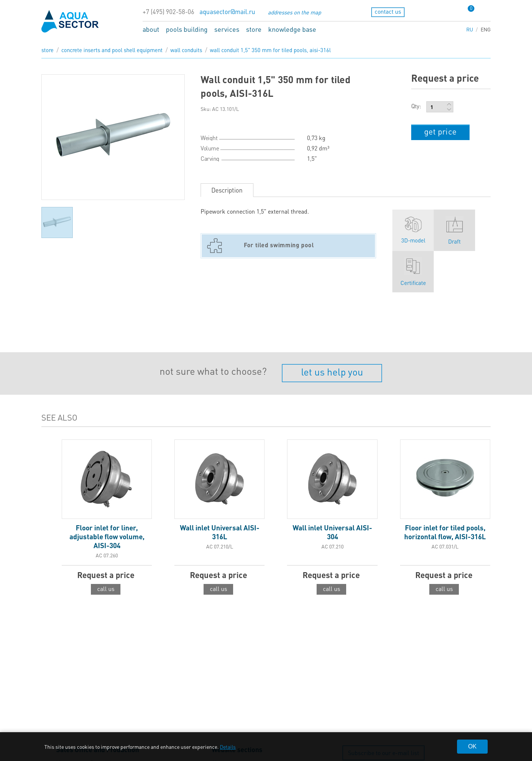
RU (470, 29)
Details (228, 747)
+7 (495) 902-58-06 (168, 12)
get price (440, 131)
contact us (388, 11)
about (151, 29)
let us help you (332, 372)
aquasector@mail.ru (227, 12)
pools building (187, 29)
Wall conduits (186, 50)
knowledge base (292, 29)
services (227, 29)
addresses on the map (294, 12)
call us (106, 589)
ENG (486, 29)
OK (472, 746)
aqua (70, 21)
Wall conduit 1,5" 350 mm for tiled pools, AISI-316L (270, 50)
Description (227, 190)
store (254, 29)
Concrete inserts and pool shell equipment (112, 50)
